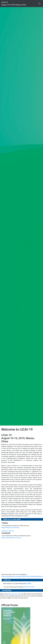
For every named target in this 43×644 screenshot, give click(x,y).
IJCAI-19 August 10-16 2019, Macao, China (14, 4)
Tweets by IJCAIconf (8, 531)
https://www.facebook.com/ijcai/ (11, 538)
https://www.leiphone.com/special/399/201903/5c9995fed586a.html (22, 576)
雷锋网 (29, 584)
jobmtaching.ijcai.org (13, 594)
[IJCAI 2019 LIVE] (29, 587)
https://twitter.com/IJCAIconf (10, 528)
